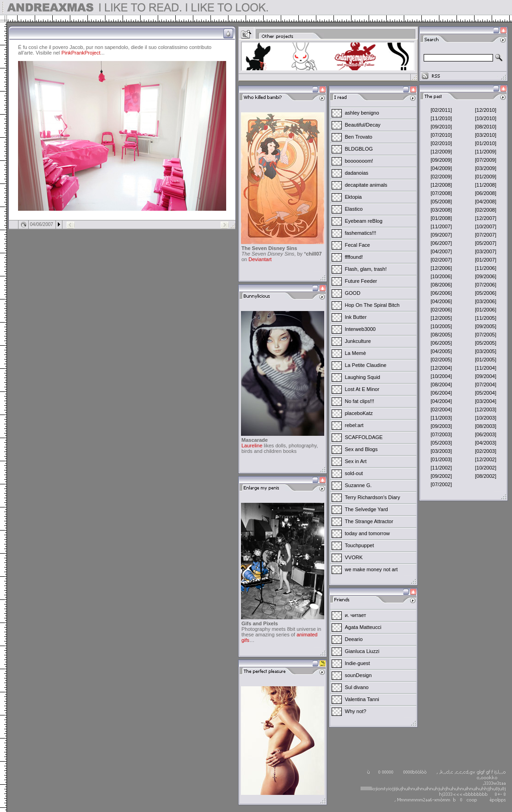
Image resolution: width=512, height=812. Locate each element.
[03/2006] (486, 301)
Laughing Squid (363, 377)
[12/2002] (486, 459)
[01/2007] (486, 260)
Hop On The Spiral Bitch (372, 305)
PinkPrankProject (81, 53)
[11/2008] (486, 185)
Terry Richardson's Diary (373, 497)
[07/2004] (486, 385)
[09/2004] (486, 376)
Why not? (356, 711)
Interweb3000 (361, 329)
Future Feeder (361, 281)
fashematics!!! (361, 233)
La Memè (356, 353)
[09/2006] (486, 276)
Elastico (354, 209)
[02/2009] (441, 177)
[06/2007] (441, 243)
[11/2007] (441, 226)
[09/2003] (441, 426)
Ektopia (354, 197)
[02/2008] (486, 210)
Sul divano (357, 687)
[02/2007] (441, 260)
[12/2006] (441, 268)
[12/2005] (441, 318)
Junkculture (358, 341)
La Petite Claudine (366, 365)
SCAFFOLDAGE (364, 437)
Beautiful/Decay (363, 125)
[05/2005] (486, 343)
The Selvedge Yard (367, 509)
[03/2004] (486, 401)
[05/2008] (441, 201)
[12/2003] (486, 409)
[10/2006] (441, 276)
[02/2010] (441, 143)
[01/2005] (486, 360)
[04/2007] (441, 251)
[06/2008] (486, 193)
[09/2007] (441, 235)
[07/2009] (486, 160)
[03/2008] (441, 210)
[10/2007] (486, 226)
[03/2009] (486, 168)
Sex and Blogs (361, 449)
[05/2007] (486, 243)
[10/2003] (486, 418)
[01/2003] (441, 459)
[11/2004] (486, 368)
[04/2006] (441, 301)
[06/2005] (441, 343)
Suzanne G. (358, 485)
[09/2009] (441, 160)
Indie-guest (358, 663)
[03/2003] (441, 451)
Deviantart (260, 259)
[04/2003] (486, 443)
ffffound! (354, 257)
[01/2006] (486, 310)
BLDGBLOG (359, 149)
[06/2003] (486, 434)
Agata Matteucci (363, 627)
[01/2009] (486, 177)
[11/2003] (441, 418)
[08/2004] (441, 385)
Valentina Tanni (362, 699)
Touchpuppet (360, 545)
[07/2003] (441, 434)
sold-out (354, 473)
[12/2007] (486, 218)
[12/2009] (441, 152)
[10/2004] (441, 376)
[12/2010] (486, 110)
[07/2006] (486, 285)
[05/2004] (486, 393)
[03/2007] (486, 251)
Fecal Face (358, 245)
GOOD (353, 293)
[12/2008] (441, 185)
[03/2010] (486, 135)
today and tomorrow (367, 533)
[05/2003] (441, 443)
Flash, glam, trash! (366, 269)
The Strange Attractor (369, 521)
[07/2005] (486, 335)
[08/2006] (441, 285)
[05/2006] (486, 293)
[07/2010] (441, 135)
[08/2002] (486, 476)
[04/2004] (441, 401)
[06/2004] (441, 393)
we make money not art (371, 569)
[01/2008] (441, 218)
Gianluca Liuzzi (362, 651)
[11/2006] (486, 268)
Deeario (354, 639)
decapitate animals (366, 185)
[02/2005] (441, 360)
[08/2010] (486, 127)
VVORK (354, 557)
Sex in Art (356, 461)
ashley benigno (362, 113)
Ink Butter (356, 317)
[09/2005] (486, 326)
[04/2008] (486, 201)
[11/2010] (441, 118)
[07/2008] (441, 193)
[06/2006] (441, 293)
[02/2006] (441, 310)
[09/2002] (441, 476)
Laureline (252, 446)
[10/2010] (486, 118)
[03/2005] (486, 351)
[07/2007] (486, 235)
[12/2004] (441, 368)
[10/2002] (486, 468)
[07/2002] (441, 484)
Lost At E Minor (362, 389)
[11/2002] (441, 468)
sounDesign (358, 675)
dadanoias (357, 173)
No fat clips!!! (360, 401)
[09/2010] (441, 127)
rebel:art (354, 425)
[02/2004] (441, 409)
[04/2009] (441, 168)
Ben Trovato (359, 137)
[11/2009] (486, 152)
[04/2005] (441, 351)
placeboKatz (359, 413)
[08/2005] (441, 335)
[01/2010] (486, 143)
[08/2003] (486, 426)
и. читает (356, 615)
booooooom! (359, 161)
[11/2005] (486, 318)
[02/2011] (441, 110)
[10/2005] (441, 326)
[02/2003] (486, 451)
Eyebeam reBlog (364, 221)
